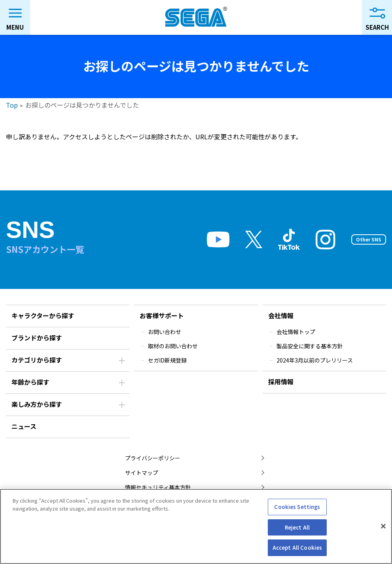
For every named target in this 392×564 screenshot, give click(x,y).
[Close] (383, 526)
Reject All (297, 527)
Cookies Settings (297, 507)
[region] (196, 526)
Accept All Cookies (297, 548)
